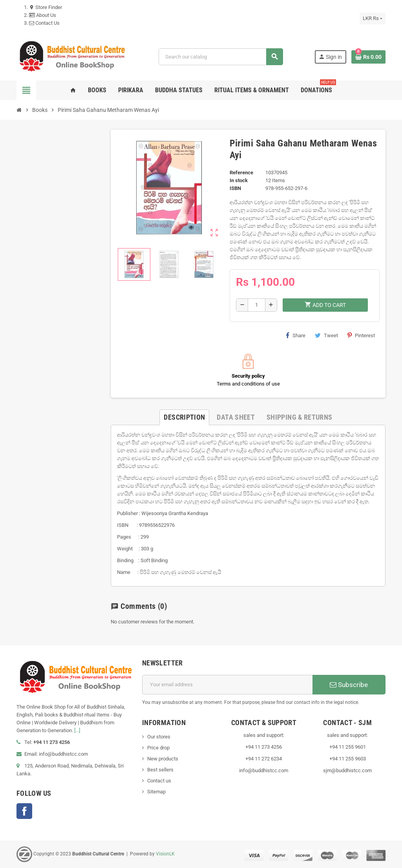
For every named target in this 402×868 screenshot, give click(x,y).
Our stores (159, 737)
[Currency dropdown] (373, 18)
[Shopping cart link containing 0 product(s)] (368, 57)
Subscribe (349, 685)
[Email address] (227, 685)
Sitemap (156, 792)
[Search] (221, 57)
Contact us (159, 781)
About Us (43, 15)
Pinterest (361, 335)
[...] (77, 730)
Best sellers (160, 770)
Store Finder (46, 7)
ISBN (235, 188)
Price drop (158, 748)
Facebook (24, 811)
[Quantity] (257, 305)
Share (296, 335)
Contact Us (44, 23)
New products (163, 759)
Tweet (326, 335)
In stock (239, 180)
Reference (241, 173)
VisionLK (165, 854)
